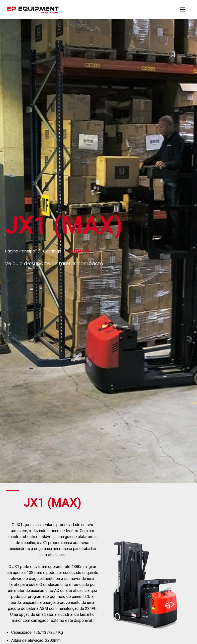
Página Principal (21, 251)
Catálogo (52, 251)
